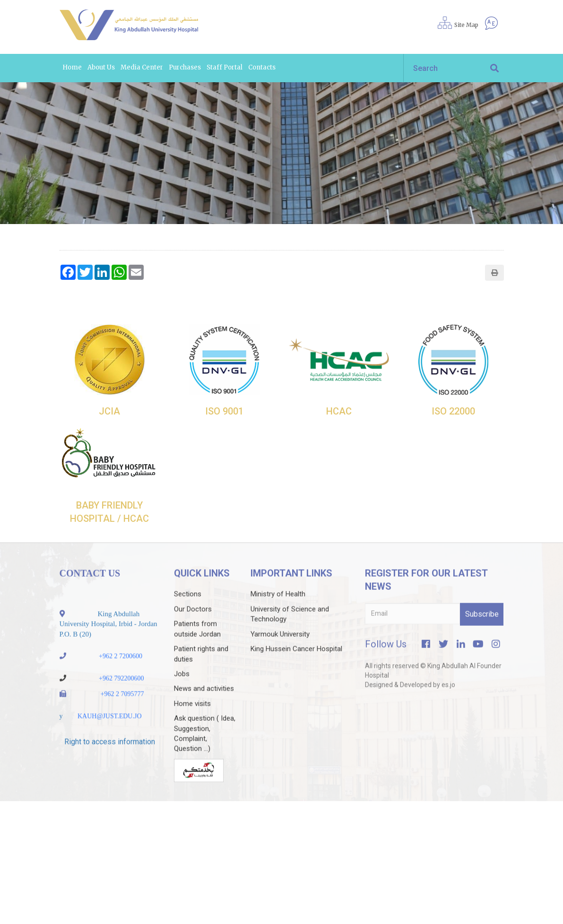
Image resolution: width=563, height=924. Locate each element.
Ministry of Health (278, 613)
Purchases (185, 67)
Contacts (262, 67)
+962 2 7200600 (121, 675)
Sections (188, 613)
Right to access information (110, 761)
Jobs (182, 693)
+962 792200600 (121, 697)
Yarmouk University (280, 653)
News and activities (204, 708)
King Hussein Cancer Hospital (296, 668)
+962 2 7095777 (122, 713)
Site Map (466, 25)
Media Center (142, 67)
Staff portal (225, 67)
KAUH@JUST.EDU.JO (110, 735)
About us (101, 67)
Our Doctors (193, 628)
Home (72, 67)
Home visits (192, 723)
